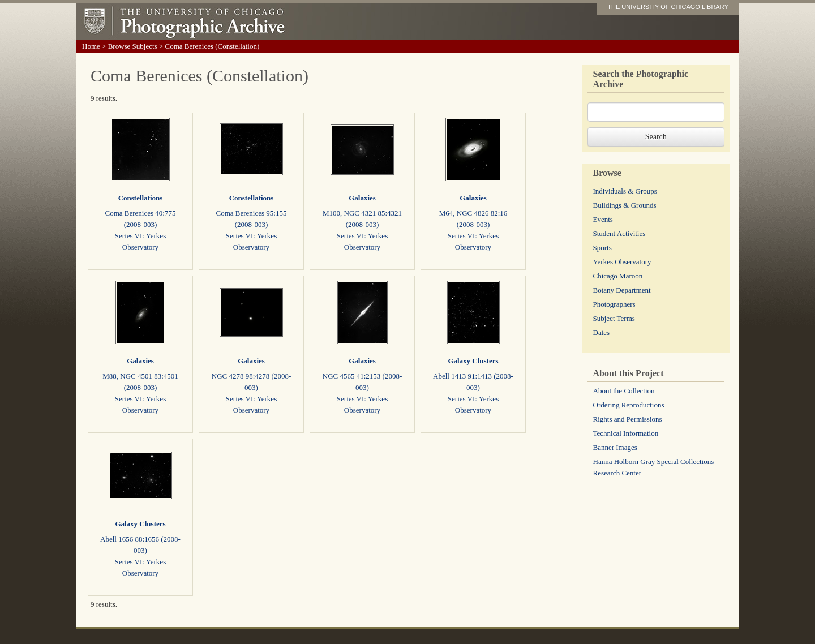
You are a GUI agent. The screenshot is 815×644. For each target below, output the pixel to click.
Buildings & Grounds (625, 205)
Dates (602, 332)
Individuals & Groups (625, 191)
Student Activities (619, 233)
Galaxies (362, 198)
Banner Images (615, 447)
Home (91, 46)
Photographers (614, 304)
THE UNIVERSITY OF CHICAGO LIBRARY (668, 7)
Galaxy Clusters (473, 361)
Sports (602, 248)
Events (603, 219)
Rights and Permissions (628, 419)
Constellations (141, 198)
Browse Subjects (133, 46)
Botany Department (622, 290)
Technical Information (626, 433)
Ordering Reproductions (629, 405)
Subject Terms (614, 318)
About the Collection (624, 391)
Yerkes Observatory (622, 262)
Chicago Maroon (618, 276)
